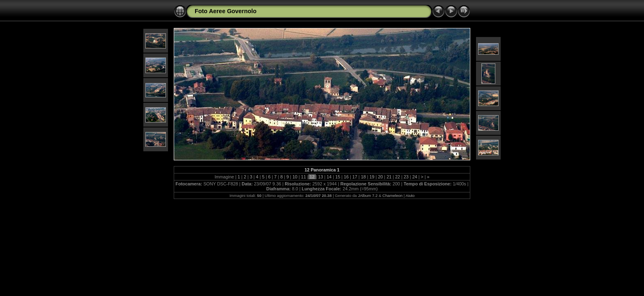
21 (389, 177)
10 (295, 177)
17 (355, 177)
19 (372, 177)
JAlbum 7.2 (368, 195)
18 (363, 177)
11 (304, 177)
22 (398, 177)
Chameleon (392, 195)
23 (406, 177)
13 (321, 177)
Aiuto (410, 195)
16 (346, 177)
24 (415, 177)
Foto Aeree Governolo (226, 11)
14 (329, 177)
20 (380, 177)
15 (338, 177)
